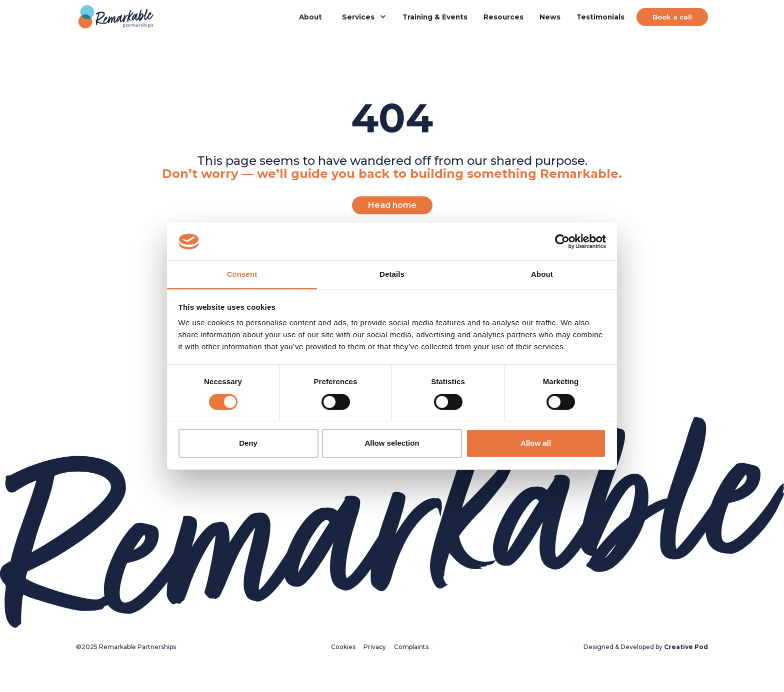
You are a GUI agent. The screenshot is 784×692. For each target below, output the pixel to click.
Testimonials (600, 17)
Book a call (672, 17)
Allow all (536, 443)
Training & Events (435, 17)
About (310, 17)
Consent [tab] (242, 275)
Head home (392, 205)
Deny (248, 443)
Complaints (411, 647)
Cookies (343, 647)
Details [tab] (392, 275)
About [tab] (542, 275)
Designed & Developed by (646, 647)
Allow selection (392, 443)
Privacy (375, 647)
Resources (503, 17)
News (550, 17)
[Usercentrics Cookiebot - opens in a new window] (562, 241)
